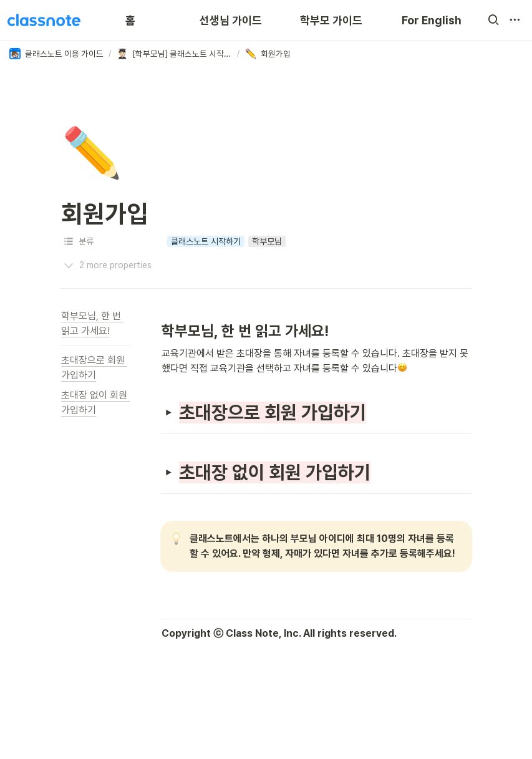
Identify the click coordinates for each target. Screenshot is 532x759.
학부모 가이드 (331, 20)
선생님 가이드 (231, 20)
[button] (493, 20)
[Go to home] (44, 20)
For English (432, 20)
